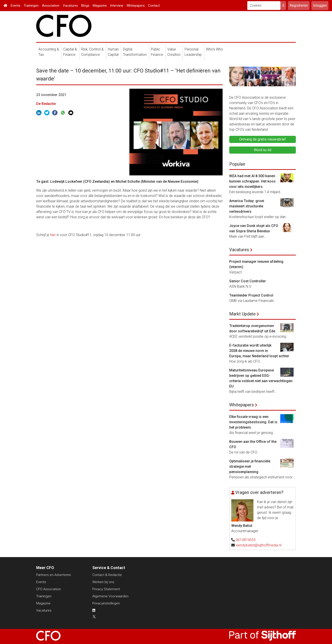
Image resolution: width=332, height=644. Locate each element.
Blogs (85, 6)
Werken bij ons (103, 582)
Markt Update (242, 314)
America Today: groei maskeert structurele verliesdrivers (247, 206)
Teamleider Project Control (251, 295)
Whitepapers (136, 6)
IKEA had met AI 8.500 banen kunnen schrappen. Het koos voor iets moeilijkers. (252, 181)
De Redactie (46, 104)
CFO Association (48, 589)
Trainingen (31, 6)
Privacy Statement (106, 589)
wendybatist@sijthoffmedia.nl (259, 545)
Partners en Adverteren (54, 575)
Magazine (100, 6)
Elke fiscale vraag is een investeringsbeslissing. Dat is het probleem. (253, 422)
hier (53, 235)
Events (16, 6)
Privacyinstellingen (106, 603)
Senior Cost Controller (248, 281)
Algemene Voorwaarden (110, 596)
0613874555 (246, 540)
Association (51, 6)
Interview (117, 6)
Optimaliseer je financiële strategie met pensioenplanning (250, 466)
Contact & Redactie (107, 575)
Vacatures (70, 6)
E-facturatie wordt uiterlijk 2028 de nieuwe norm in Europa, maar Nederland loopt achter (259, 351)
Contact (154, 6)
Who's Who (214, 49)
